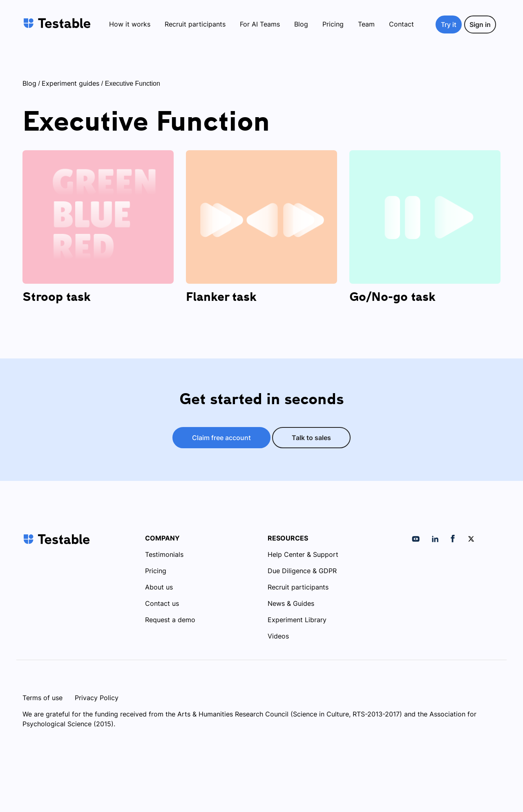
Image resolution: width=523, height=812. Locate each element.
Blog (301, 24)
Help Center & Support (303, 554)
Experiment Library (297, 620)
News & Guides (291, 603)
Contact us (162, 603)
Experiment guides (70, 83)
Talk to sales (311, 438)
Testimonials (164, 554)
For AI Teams (260, 24)
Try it (449, 24)
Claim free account (221, 438)
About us (159, 587)
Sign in (480, 24)
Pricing (333, 24)
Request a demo (170, 620)
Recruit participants (195, 24)
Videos (278, 636)
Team (366, 24)
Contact (401, 24)
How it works (130, 24)
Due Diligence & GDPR (302, 571)
